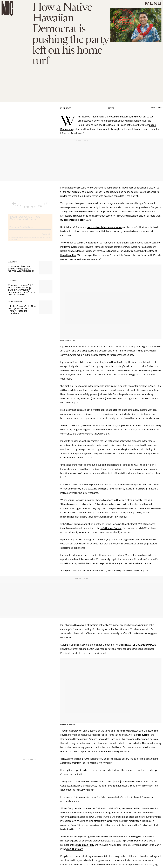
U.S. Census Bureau (111, 528)
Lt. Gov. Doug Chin (142, 645)
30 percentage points (72, 220)
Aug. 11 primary (75, 849)
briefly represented (85, 212)
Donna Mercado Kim (112, 836)
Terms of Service (44, 240)
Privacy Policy (13, 241)
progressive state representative (104, 227)
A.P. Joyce (67, 108)
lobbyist (143, 735)
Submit (46, 236)
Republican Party (85, 845)
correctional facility (109, 752)
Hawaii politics (68, 255)
